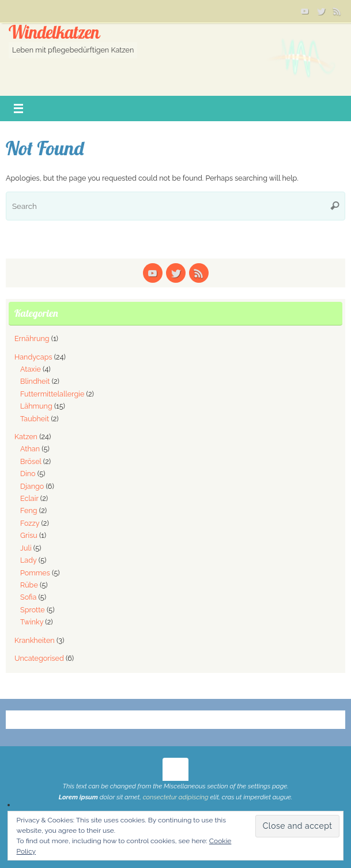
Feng (29, 510)
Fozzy (30, 523)
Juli (26, 548)
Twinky (32, 622)
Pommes (35, 573)
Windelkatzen (54, 33)
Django (32, 486)
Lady (29, 560)
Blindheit (35, 381)
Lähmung (36, 406)
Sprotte (33, 610)
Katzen (26, 437)
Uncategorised (39, 658)
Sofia (28, 597)
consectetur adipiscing (176, 797)
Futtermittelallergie (52, 394)
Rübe (29, 585)
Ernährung (32, 338)
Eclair (29, 498)
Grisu (29, 535)
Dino (28, 474)
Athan (30, 449)
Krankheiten (35, 640)
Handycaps (33, 357)
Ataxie (31, 369)
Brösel (31, 461)
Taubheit (35, 419)
